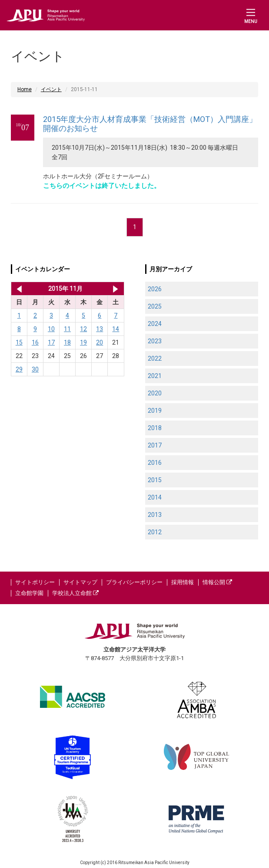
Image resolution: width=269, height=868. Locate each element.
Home (25, 89)
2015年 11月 (65, 289)
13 (100, 329)
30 (35, 369)
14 (116, 329)
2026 (155, 289)
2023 (155, 341)
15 (19, 342)
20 (100, 342)
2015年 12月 (115, 289)
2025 (155, 306)
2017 (155, 445)
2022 (155, 358)
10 (51, 329)
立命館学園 (29, 593)
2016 (155, 463)
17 (51, 342)
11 (67, 329)
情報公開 (217, 582)
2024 (155, 324)
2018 (155, 428)
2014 (155, 497)
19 (83, 342)
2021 (155, 376)
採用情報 (183, 582)
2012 (155, 532)
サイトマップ (80, 582)
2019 (155, 411)
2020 (155, 393)
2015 (155, 480)
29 (19, 369)
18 (67, 342)
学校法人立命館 (75, 593)
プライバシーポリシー (134, 582)
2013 (155, 515)
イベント (51, 89)
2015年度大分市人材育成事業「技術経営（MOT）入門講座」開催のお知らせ (150, 124)
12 (83, 329)
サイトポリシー (35, 582)
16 (35, 342)
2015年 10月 (18, 289)
